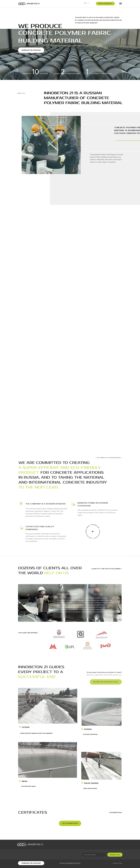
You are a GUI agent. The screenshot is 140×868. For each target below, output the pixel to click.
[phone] (94, 855)
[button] (105, 4)
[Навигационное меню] (121, 4)
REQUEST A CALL (115, 855)
